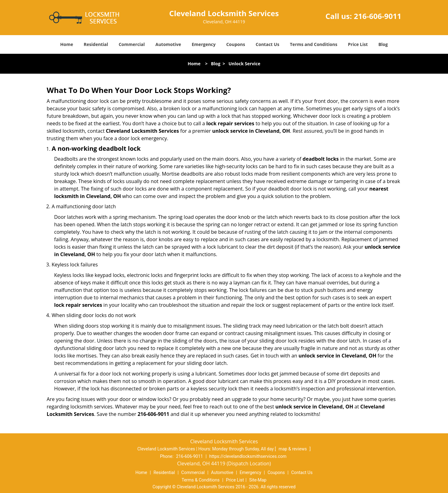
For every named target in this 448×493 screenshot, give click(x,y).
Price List (358, 44)
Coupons (236, 44)
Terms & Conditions (201, 480)
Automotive (168, 44)
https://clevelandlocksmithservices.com (248, 456)
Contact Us (268, 44)
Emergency (204, 44)
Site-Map (258, 480)
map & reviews (293, 449)
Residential (96, 44)
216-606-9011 (378, 16)
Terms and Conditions (314, 44)
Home (67, 44)
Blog (383, 44)
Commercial (132, 44)
